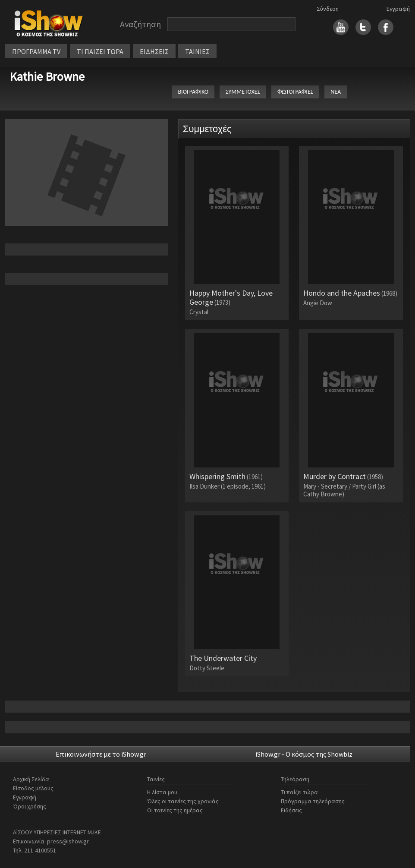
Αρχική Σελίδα (31, 779)
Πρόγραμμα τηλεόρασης (313, 801)
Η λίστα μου (162, 792)
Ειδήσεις (291, 810)
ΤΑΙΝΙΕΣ (197, 51)
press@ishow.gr (68, 841)
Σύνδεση (328, 9)
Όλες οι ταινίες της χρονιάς (183, 801)
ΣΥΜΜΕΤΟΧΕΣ (243, 92)
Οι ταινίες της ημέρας (175, 810)
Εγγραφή (398, 9)
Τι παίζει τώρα (299, 792)
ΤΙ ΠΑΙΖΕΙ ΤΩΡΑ (100, 51)
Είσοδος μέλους (33, 788)
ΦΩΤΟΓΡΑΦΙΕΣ (295, 92)
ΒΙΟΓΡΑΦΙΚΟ (193, 92)
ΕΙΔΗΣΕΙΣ (154, 51)
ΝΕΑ (336, 92)
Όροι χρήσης (30, 806)
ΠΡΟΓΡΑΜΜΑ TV (36, 51)
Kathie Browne (47, 76)
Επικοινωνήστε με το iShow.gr (101, 754)
